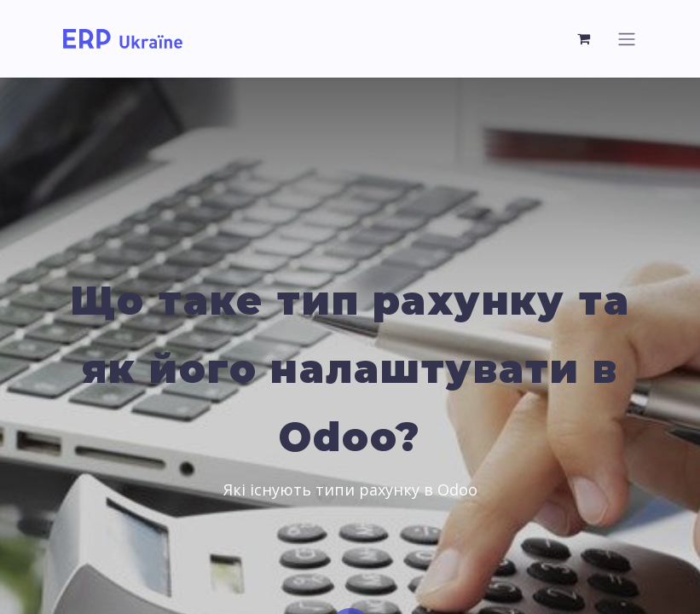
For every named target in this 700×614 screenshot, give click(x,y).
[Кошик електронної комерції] (585, 38)
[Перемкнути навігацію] (627, 39)
